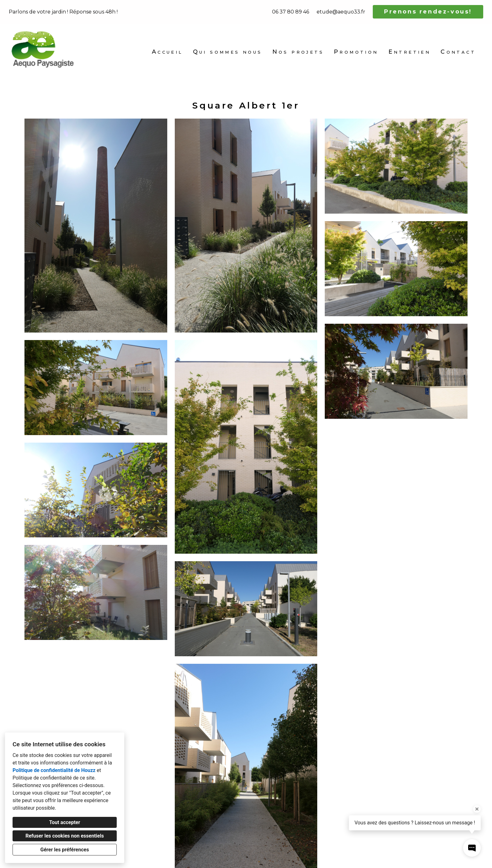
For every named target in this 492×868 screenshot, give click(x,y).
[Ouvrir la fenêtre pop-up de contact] (472, 848)
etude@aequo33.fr (341, 12)
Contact (458, 52)
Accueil (167, 52)
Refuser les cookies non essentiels (65, 836)
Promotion (356, 52)
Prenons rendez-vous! (428, 12)
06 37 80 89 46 (291, 12)
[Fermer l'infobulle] (477, 809)
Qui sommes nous (228, 52)
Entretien (410, 52)
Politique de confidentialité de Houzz (54, 770)
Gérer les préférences (65, 850)
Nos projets (298, 52)
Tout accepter (65, 822)
